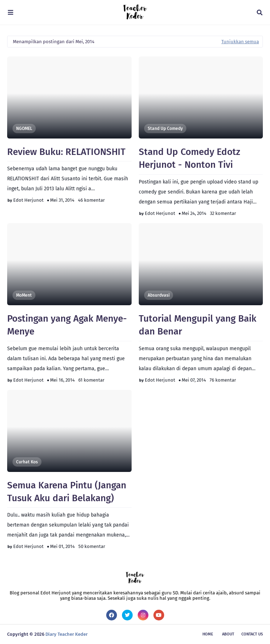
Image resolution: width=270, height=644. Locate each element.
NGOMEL (24, 129)
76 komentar (223, 380)
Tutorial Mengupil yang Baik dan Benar (198, 325)
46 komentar (91, 200)
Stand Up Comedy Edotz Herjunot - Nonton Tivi (190, 158)
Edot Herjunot (28, 200)
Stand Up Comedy (165, 129)
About (228, 634)
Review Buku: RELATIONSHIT (66, 152)
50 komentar (92, 546)
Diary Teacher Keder (67, 634)
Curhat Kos (27, 462)
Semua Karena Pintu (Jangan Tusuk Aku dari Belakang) (67, 492)
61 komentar (91, 380)
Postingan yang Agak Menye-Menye (67, 325)
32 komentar (223, 213)
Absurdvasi (159, 295)
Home (208, 634)
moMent (24, 295)
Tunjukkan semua (240, 42)
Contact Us (252, 634)
